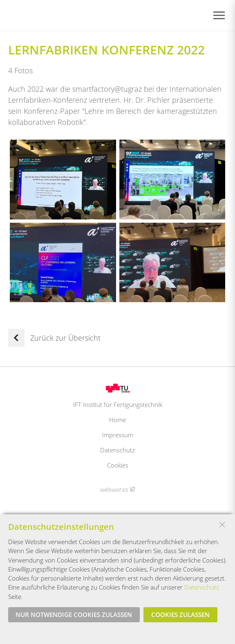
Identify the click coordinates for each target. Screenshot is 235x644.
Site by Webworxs (118, 489)
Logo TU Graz (118, 388)
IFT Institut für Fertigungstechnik (118, 404)
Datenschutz (118, 450)
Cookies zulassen (180, 615)
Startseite (38, 16)
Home (118, 420)
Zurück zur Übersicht (54, 338)
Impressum (118, 435)
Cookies (118, 465)
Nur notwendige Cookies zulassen (74, 615)
